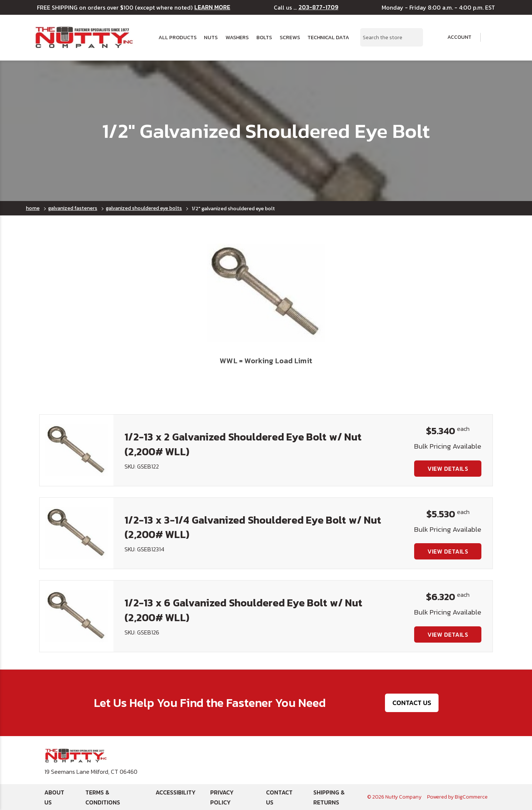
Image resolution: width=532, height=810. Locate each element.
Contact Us (412, 703)
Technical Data (328, 37)
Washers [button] (237, 37)
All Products (178, 37)
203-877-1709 (318, 7)
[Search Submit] (413, 37)
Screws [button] (290, 37)
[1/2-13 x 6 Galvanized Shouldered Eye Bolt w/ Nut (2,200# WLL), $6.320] (76, 616)
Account (454, 37)
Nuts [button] (211, 37)
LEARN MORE (212, 7)
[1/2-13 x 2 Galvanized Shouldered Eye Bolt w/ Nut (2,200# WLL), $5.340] (76, 450)
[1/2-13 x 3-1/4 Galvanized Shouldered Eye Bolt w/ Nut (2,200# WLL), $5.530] (76, 533)
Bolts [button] (264, 37)
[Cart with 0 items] (493, 38)
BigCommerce (471, 797)
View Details (448, 469)
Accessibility (175, 792)
